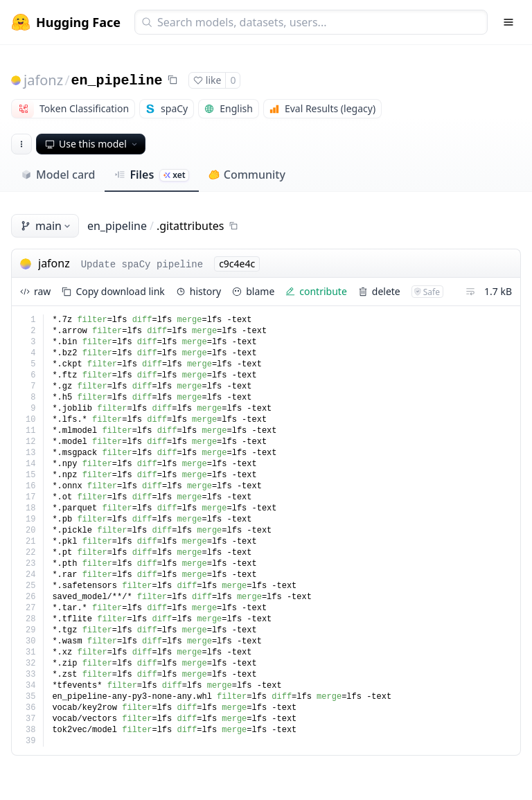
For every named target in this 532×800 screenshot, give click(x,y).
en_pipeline (117, 81)
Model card (58, 175)
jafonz (43, 80)
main (46, 226)
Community (247, 175)
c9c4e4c (237, 264)
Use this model (92, 144)
